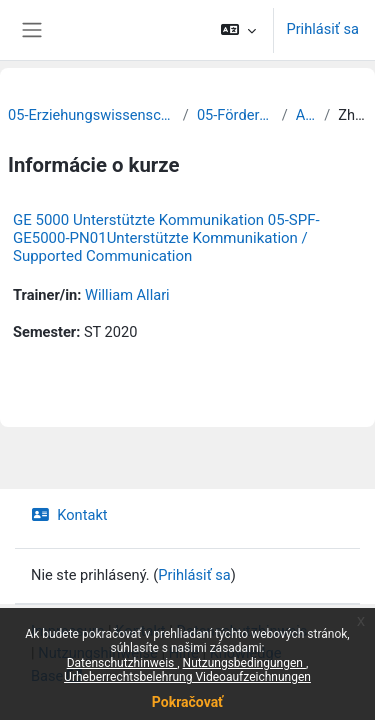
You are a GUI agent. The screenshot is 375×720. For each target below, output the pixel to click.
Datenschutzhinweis (122, 663)
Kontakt (69, 515)
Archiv (306, 115)
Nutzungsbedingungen (244, 663)
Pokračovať (187, 702)
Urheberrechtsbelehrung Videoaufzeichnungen (187, 677)
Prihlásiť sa (322, 29)
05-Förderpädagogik (235, 115)
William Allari (127, 295)
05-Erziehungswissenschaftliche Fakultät (91, 115)
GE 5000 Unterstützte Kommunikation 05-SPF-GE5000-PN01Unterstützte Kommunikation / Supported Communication (166, 238)
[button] (238, 30)
